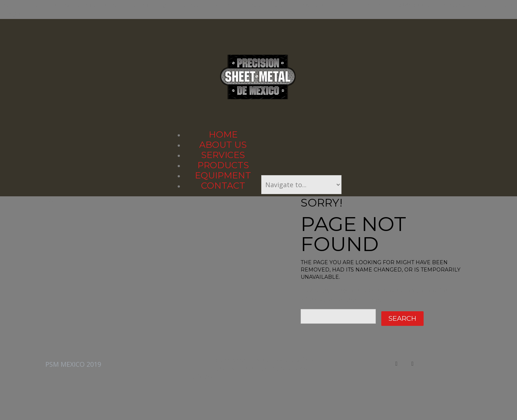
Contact (223, 186)
